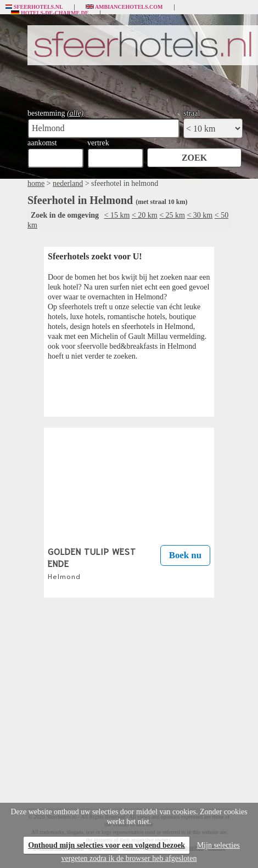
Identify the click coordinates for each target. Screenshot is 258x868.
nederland (68, 183)
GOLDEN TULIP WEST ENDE (92, 563)
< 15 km (117, 215)
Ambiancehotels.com (124, 7)
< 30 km (200, 215)
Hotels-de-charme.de (50, 13)
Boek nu (185, 555)
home (36, 183)
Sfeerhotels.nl (34, 7)
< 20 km (145, 215)
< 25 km (172, 215)
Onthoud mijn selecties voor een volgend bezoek (106, 845)
